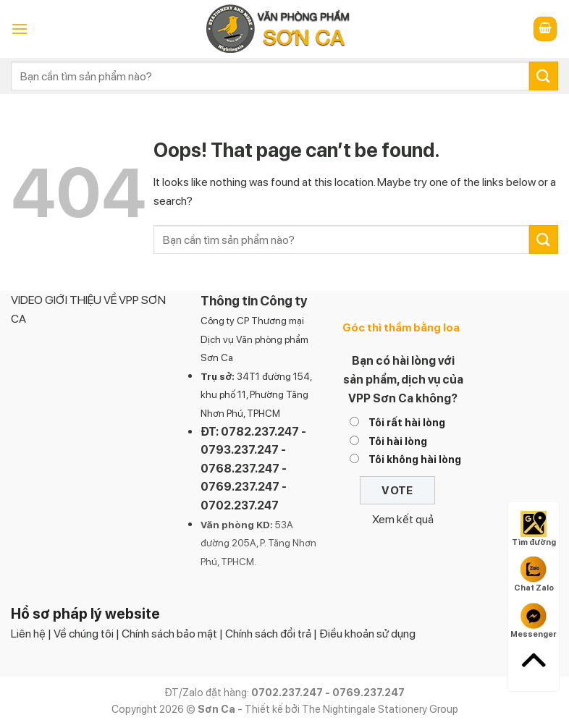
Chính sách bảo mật (169, 634)
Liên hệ (28, 634)
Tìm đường (534, 529)
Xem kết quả (403, 519)
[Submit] (544, 76)
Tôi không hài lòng (415, 459)
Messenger (534, 621)
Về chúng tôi (84, 634)
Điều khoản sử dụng (367, 634)
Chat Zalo (534, 575)
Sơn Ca (217, 357)
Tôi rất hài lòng (407, 422)
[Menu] (20, 29)
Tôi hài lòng (398, 441)
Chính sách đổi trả (268, 634)
